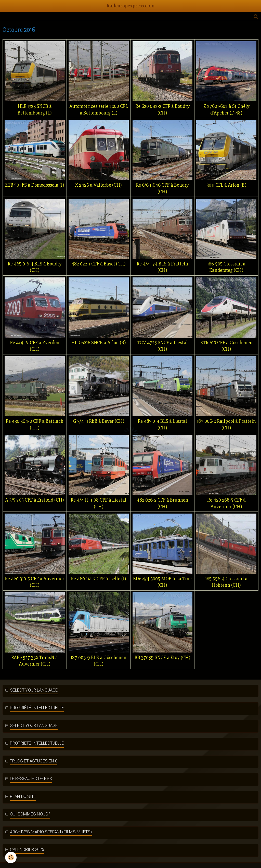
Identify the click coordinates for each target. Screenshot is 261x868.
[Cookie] (11, 857)
